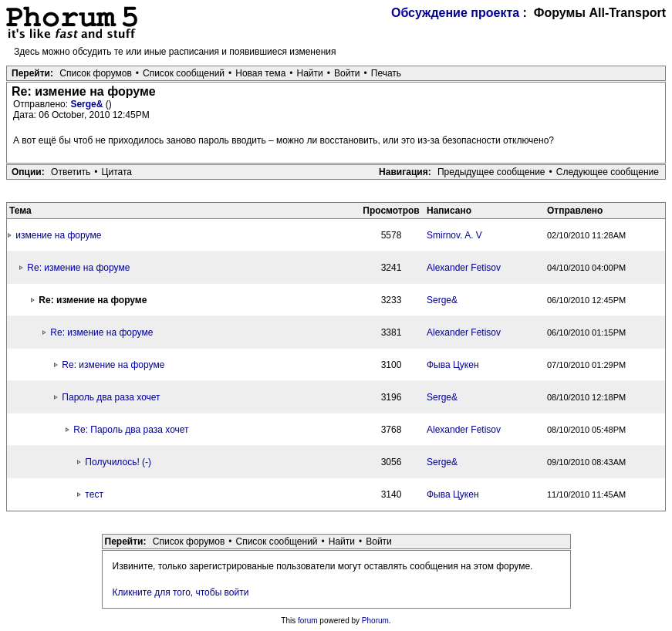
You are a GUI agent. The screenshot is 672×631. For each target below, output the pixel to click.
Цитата (117, 172)
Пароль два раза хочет (111, 397)
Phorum (375, 621)
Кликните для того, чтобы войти (181, 592)
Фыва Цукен (453, 365)
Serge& (88, 104)
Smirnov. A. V (454, 235)
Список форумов (96, 73)
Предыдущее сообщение (491, 172)
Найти (310, 73)
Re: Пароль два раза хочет (131, 430)
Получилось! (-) (118, 462)
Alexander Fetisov (464, 268)
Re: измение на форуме (78, 268)
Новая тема (260, 73)
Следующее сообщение (608, 172)
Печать (386, 73)
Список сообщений (184, 73)
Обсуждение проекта (455, 13)
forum (308, 621)
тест (94, 494)
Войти (347, 73)
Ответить (71, 172)
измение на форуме (58, 235)
